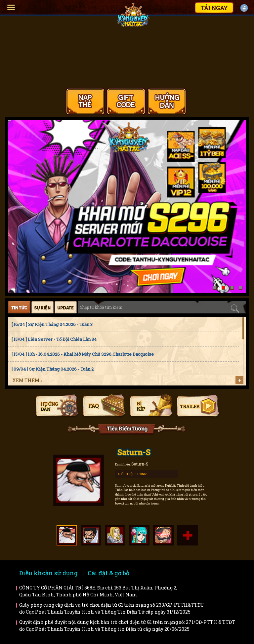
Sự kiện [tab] (42, 307)
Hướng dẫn (57, 406)
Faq (104, 406)
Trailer (198, 406)
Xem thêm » (27, 380)
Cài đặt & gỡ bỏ (108, 573)
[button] (215, 288)
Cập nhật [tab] (66, 307)
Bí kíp (151, 406)
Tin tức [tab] (19, 307)
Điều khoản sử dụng (48, 573)
